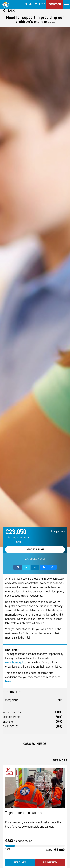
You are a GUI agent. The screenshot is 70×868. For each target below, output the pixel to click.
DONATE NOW (50, 862)
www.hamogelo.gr (16, 663)
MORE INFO (20, 862)
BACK (9, 11)
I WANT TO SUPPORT (35, 550)
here (8, 681)
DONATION (55, 4)
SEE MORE (60, 761)
